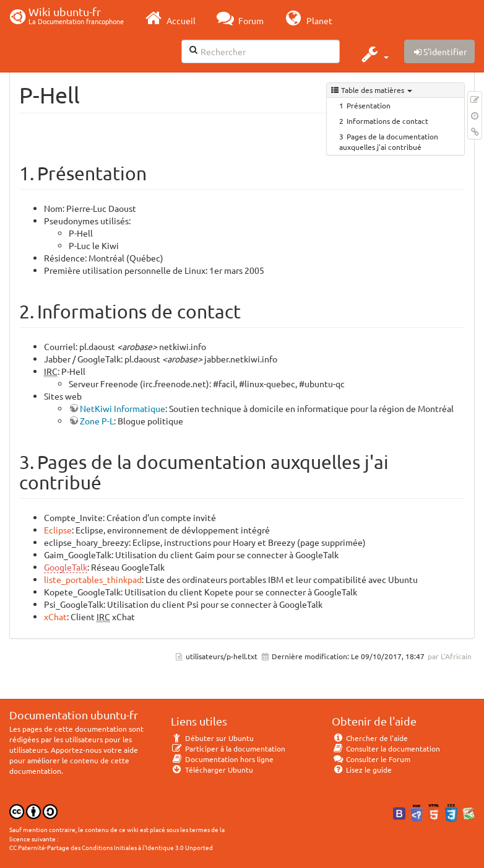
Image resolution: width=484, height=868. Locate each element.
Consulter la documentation (386, 748)
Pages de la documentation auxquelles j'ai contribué (389, 142)
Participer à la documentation (228, 748)
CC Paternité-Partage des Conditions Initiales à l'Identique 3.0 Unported (111, 847)
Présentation (369, 105)
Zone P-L (97, 421)
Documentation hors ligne (222, 759)
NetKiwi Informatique (123, 408)
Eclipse (58, 530)
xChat (55, 616)
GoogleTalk (66, 567)
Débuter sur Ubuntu (212, 738)
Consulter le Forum (371, 759)
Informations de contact (387, 121)
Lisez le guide (362, 769)
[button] (374, 54)
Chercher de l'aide (370, 738)
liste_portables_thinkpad (93, 579)
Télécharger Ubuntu (212, 769)
